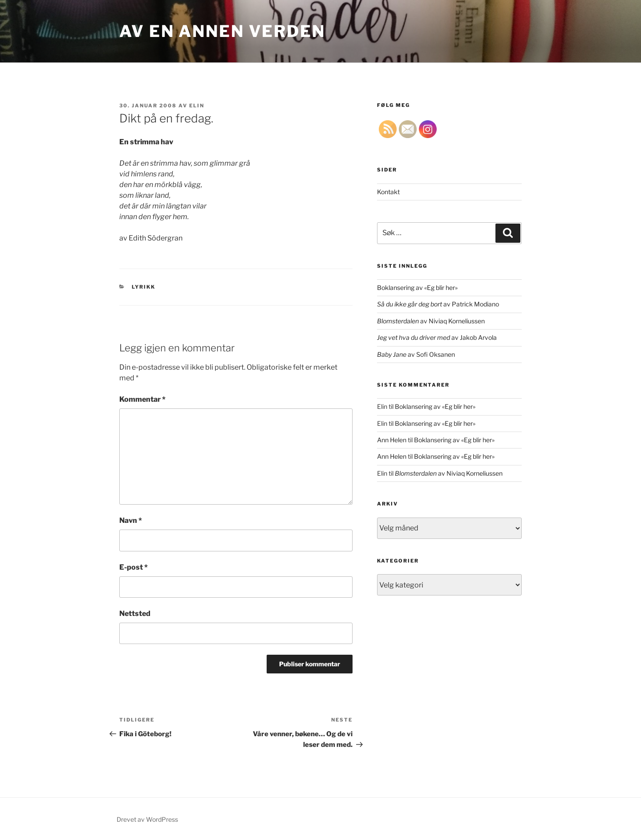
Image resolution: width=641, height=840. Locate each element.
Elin (197, 106)
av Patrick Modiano (438, 304)
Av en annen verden (222, 31)
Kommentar (142, 399)
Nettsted (135, 614)
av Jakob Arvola (437, 337)
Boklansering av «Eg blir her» (417, 287)
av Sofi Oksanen (416, 354)
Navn (131, 520)
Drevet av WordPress (147, 819)
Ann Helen (392, 440)
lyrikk (144, 287)
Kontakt (388, 192)
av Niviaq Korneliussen (431, 321)
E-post (134, 567)
